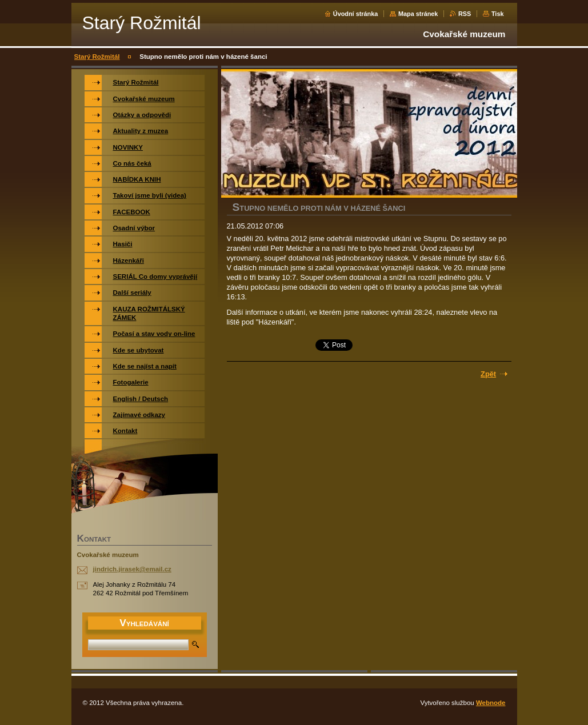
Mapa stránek (418, 14)
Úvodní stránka (356, 14)
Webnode (491, 703)
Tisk (498, 14)
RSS (465, 14)
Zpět (488, 374)
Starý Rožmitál (97, 57)
